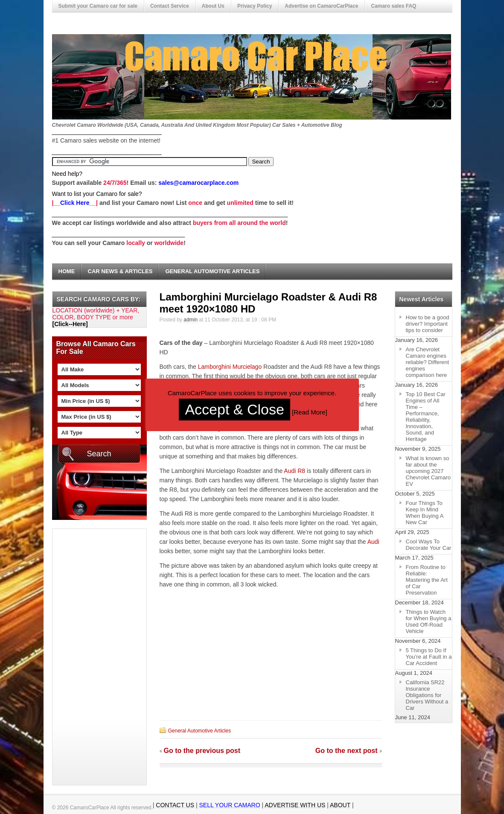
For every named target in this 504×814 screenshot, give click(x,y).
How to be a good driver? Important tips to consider (428, 324)
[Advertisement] (87, 657)
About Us (213, 6)
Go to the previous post (202, 751)
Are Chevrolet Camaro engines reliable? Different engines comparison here (428, 362)
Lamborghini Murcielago (230, 367)
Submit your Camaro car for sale (98, 6)
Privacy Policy (255, 6)
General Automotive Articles (212, 271)
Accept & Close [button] (234, 409)
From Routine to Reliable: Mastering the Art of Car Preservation (427, 580)
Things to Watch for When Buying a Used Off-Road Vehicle (429, 621)
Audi (373, 542)
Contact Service (170, 6)
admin (191, 320)
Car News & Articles (120, 271)
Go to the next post (347, 751)
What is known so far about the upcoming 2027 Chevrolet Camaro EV (428, 471)
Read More (309, 412)
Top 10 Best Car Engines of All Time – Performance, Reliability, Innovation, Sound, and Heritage (426, 417)
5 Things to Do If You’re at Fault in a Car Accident (429, 657)
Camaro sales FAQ (393, 6)
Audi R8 (294, 471)
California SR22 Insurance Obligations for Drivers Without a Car (427, 695)
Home (67, 271)
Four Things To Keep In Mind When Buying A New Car (425, 513)
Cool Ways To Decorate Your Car (429, 545)
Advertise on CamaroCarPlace (321, 6)
